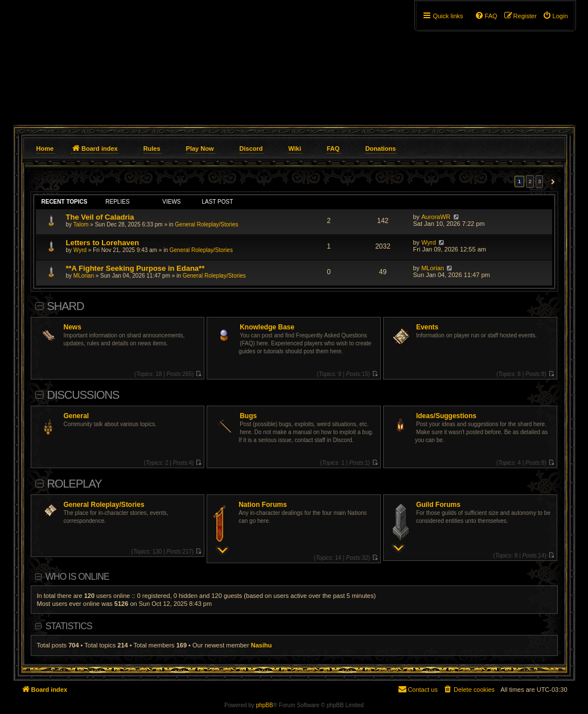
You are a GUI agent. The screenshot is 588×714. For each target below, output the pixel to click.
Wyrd (80, 250)
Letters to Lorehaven (103, 243)
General (77, 416)
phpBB (265, 705)
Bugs (248, 416)
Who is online (77, 577)
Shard (66, 306)
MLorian (84, 276)
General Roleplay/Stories (206, 224)
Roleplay (75, 484)
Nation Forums (263, 505)
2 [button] (530, 181)
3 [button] (540, 181)
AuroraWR (436, 217)
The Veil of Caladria (100, 217)
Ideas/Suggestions (446, 416)
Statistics (69, 626)
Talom (81, 224)
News (73, 327)
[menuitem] (555, 16)
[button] (551, 181)
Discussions (83, 395)
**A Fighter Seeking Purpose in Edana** (135, 268)
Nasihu (262, 645)
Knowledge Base (267, 327)
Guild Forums (438, 505)
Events (427, 327)
